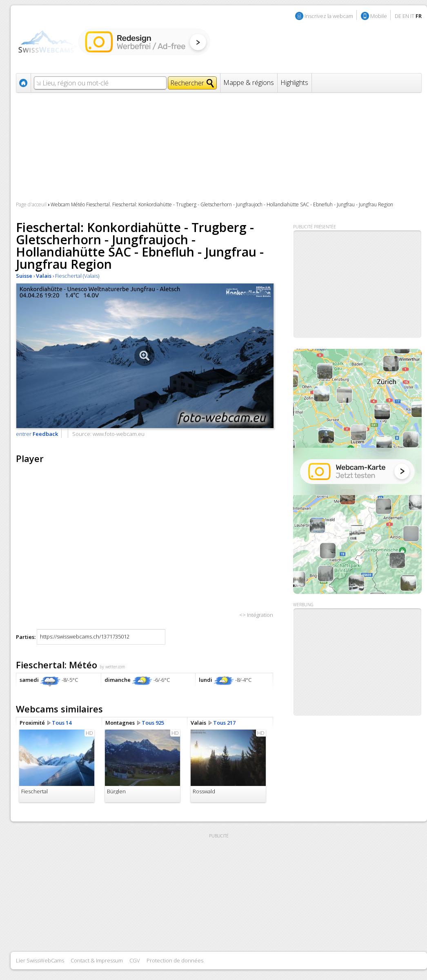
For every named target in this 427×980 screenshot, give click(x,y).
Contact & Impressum (97, 960)
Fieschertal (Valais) (77, 276)
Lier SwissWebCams (40, 960)
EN (406, 16)
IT (412, 16)
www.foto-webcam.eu (119, 434)
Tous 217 (224, 723)
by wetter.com (112, 667)
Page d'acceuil (31, 204)
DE (398, 16)
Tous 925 (153, 723)
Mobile (379, 16)
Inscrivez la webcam (329, 16)
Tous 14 (62, 723)
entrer (37, 434)
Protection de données (175, 960)
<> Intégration (256, 615)
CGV (135, 960)
